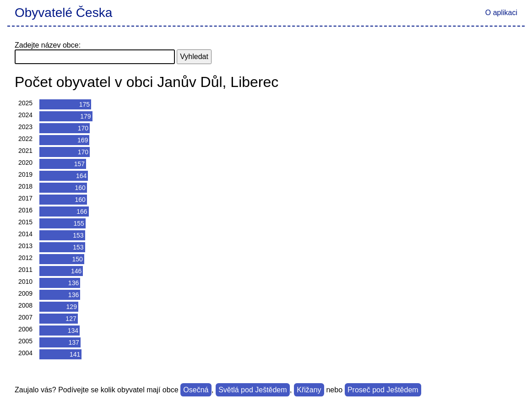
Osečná (196, 390)
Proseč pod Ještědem (383, 390)
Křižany (309, 390)
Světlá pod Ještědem (252, 390)
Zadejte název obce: (48, 45)
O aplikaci (501, 13)
